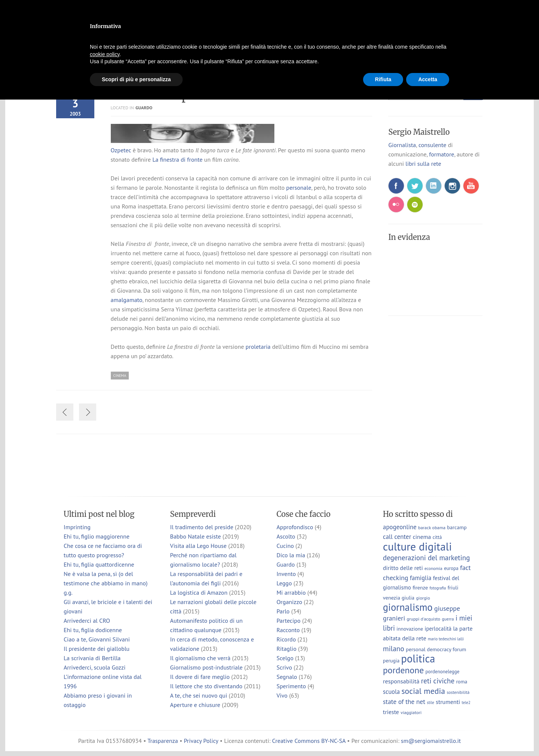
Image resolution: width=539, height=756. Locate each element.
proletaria (258, 347)
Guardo (144, 108)
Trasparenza (163, 741)
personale (299, 188)
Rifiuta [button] (383, 79)
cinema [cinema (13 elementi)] (422, 537)
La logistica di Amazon (199, 592)
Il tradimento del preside (202, 527)
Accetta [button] (428, 79)
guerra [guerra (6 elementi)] (448, 619)
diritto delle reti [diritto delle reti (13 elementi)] (403, 568)
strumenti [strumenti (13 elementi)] (448, 702)
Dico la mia (291, 555)
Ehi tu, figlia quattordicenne (99, 564)
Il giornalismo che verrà (200, 658)
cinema (120, 376)
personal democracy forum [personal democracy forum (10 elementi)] (436, 649)
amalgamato (127, 300)
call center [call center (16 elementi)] (397, 537)
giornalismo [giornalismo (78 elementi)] (408, 607)
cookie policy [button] (105, 54)
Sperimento (291, 686)
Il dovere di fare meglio (200, 677)
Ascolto (286, 536)
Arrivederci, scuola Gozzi (95, 667)
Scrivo (284, 667)
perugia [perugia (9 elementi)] (391, 661)
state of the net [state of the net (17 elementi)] (404, 702)
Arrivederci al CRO (87, 621)
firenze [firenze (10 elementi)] (420, 587)
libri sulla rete (423, 164)
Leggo (284, 583)
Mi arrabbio (291, 592)
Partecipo (289, 621)
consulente (432, 145)
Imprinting (77, 527)
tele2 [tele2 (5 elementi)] (466, 702)
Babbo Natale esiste (195, 536)
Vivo (282, 695)
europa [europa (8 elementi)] (451, 568)
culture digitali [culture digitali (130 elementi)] (417, 546)
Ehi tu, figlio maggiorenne (97, 536)
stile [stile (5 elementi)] (430, 702)
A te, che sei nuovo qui (198, 695)
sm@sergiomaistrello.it (431, 741)
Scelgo (285, 658)
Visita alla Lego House (198, 546)
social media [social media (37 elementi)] (423, 691)
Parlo (283, 611)
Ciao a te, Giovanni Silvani (97, 639)
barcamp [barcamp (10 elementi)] (457, 527)
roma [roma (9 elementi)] (462, 682)
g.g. (68, 592)
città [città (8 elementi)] (437, 537)
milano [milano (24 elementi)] (394, 648)
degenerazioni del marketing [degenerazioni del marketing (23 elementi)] (426, 558)
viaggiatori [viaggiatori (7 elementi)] (411, 712)
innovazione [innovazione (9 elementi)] (410, 629)
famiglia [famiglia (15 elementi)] (421, 578)
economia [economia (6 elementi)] (433, 568)
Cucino (285, 546)
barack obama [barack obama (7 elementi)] (432, 527)
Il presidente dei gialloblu (97, 649)
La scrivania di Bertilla (92, 658)
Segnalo (287, 677)
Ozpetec (121, 150)
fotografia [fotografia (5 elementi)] (438, 588)
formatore (441, 154)
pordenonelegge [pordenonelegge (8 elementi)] (443, 672)
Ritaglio (287, 649)
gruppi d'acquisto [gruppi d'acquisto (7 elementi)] (423, 619)
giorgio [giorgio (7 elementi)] (423, 598)
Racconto (288, 630)
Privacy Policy (201, 741)
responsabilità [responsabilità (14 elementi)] (401, 681)
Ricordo (286, 639)
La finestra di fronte (177, 159)
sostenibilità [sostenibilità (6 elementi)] (458, 692)
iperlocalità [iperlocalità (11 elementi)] (438, 629)
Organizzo (290, 602)
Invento (286, 574)
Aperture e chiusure (195, 705)
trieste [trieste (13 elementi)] (391, 712)
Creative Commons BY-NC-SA (309, 741)
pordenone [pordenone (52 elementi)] (403, 670)
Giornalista (402, 145)
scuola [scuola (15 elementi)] (391, 692)
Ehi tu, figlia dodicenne (93, 630)
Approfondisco (295, 527)
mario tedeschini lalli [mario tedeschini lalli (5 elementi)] (446, 639)
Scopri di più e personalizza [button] (136, 79)
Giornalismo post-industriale (206, 667)
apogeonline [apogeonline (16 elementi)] (400, 527)
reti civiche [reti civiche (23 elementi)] (438, 681)
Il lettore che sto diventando (206, 686)
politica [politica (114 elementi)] (418, 659)
